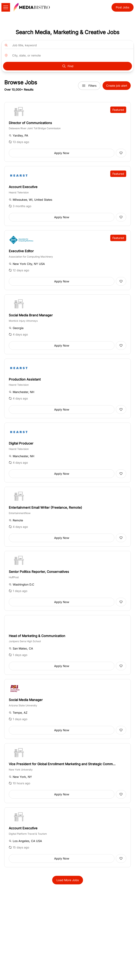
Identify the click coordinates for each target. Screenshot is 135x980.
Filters (89, 86)
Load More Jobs (68, 880)
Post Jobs (123, 7)
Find (68, 66)
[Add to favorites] (121, 153)
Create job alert (117, 86)
